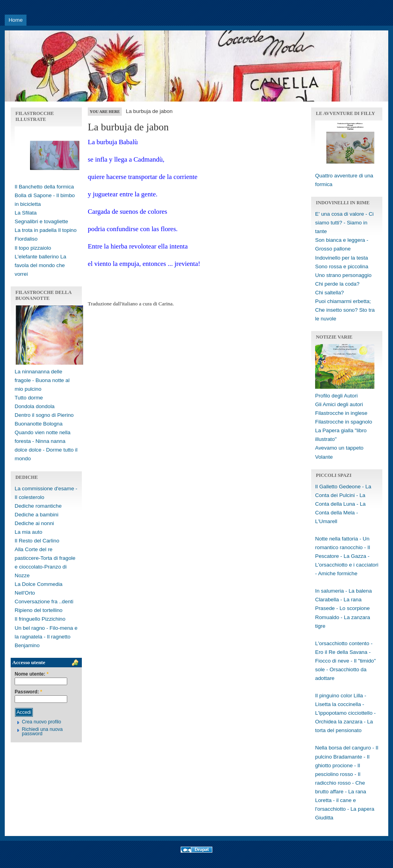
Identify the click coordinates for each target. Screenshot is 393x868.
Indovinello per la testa (342, 258)
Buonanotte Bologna (39, 424)
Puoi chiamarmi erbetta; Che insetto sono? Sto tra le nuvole (345, 310)
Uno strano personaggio (343, 275)
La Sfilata (26, 213)
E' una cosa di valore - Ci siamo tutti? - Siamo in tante (344, 223)
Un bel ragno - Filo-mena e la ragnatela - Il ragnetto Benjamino (46, 637)
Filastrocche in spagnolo (344, 422)
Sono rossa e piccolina (342, 266)
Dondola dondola (35, 406)
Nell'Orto (25, 593)
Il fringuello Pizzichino (40, 619)
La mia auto (28, 532)
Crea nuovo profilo (41, 722)
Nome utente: (32, 674)
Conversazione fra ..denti (44, 602)
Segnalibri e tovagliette (41, 221)
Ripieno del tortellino (39, 610)
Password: (28, 692)
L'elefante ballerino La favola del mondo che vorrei (40, 265)
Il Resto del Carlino (37, 541)
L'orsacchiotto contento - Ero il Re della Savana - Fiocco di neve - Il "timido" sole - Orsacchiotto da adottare (346, 661)
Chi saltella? (330, 293)
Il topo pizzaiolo (33, 248)
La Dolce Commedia (39, 584)
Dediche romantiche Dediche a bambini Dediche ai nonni (38, 515)
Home (16, 20)
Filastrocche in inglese (341, 413)
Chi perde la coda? (337, 284)
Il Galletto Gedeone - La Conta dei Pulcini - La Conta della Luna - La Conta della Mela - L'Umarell (343, 504)
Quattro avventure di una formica (350, 176)
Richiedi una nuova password (42, 731)
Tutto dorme (29, 398)
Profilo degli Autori (336, 396)
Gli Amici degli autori (339, 404)
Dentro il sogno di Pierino (44, 415)
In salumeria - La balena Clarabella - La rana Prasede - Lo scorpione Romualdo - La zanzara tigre (343, 608)
